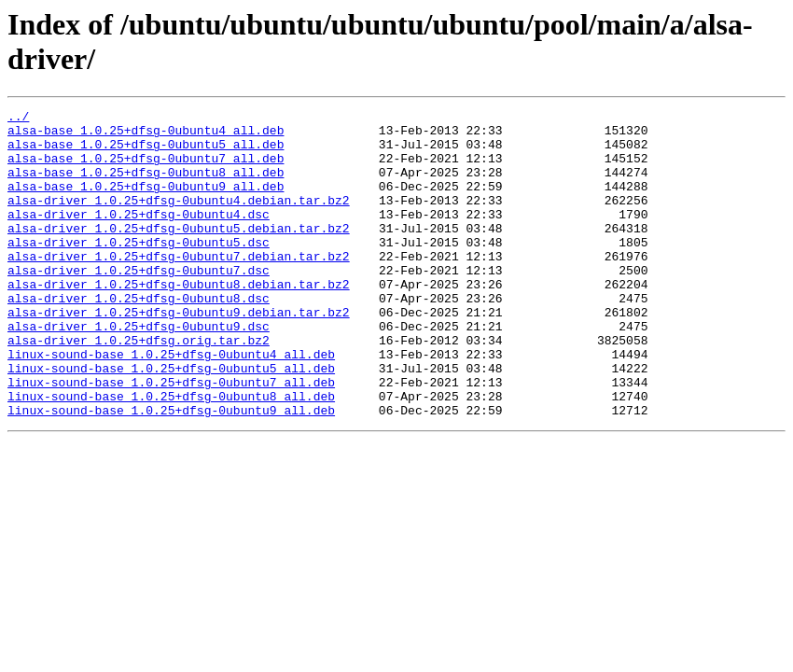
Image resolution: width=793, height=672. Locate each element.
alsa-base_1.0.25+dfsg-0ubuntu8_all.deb (146, 186)
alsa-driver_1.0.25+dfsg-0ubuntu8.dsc (139, 337)
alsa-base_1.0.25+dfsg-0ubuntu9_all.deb (146, 203)
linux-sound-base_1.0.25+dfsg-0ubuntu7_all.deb (171, 438)
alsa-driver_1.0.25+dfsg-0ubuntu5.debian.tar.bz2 (179, 253)
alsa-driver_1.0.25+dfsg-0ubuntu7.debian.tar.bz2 (179, 287)
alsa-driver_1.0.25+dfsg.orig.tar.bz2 (139, 387)
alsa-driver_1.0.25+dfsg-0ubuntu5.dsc (139, 270)
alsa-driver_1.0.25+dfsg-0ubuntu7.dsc (139, 303)
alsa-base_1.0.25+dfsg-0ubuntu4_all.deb (146, 135)
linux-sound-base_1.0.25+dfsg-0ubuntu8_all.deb (171, 455)
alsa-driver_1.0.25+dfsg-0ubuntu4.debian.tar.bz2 (179, 219)
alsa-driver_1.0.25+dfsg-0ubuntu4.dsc (139, 236)
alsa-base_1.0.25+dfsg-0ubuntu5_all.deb (146, 152)
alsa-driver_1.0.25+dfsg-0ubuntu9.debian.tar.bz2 (179, 354)
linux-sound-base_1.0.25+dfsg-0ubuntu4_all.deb (171, 404)
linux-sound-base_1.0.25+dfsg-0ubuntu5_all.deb (171, 421)
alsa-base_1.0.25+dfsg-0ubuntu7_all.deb (146, 169)
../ (18, 119)
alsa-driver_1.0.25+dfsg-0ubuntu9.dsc (139, 371)
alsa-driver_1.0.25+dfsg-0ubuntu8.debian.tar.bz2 (179, 320)
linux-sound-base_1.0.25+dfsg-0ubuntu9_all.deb (171, 471)
